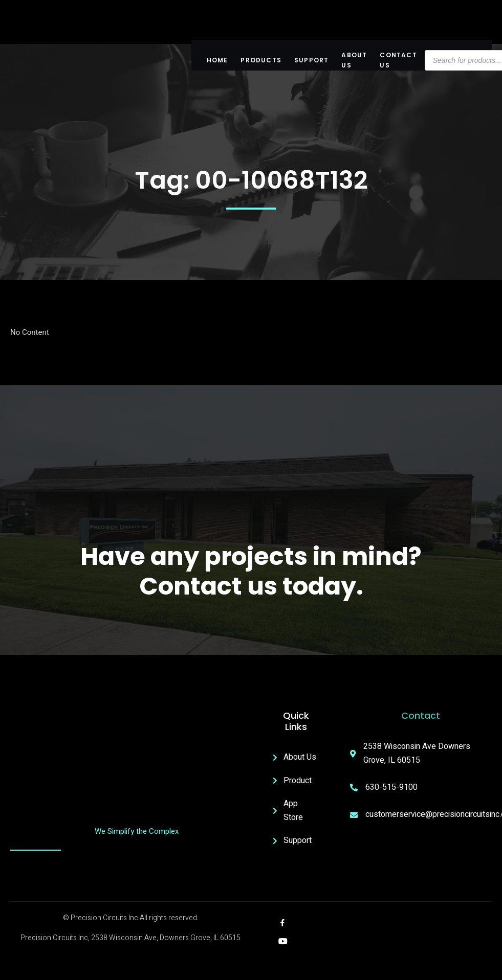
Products (261, 60)
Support (311, 60)
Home (217, 60)
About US (354, 60)
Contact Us (398, 60)
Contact (421, 715)
